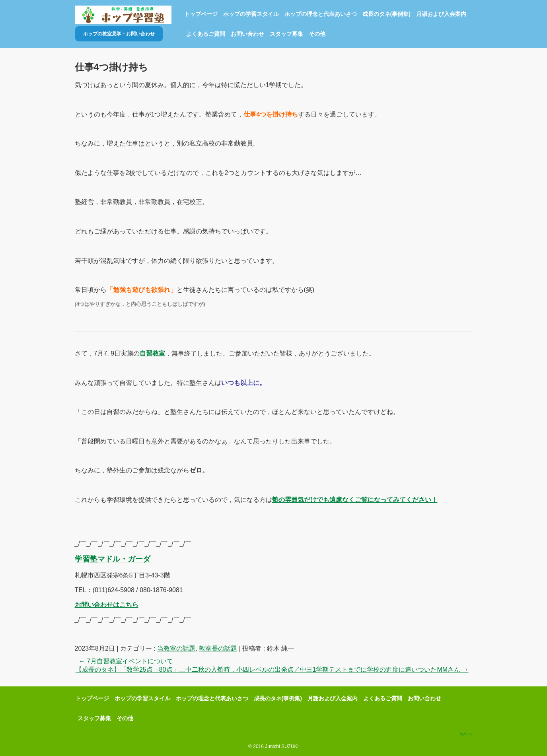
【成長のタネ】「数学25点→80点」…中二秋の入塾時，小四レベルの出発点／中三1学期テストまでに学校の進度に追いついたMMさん (272, 670)
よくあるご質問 (206, 34)
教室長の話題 (218, 648)
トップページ (201, 14)
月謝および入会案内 (441, 14)
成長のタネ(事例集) (386, 14)
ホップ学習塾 (123, 15)
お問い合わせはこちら (107, 605)
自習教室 (152, 353)
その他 (317, 34)
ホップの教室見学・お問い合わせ (119, 34)
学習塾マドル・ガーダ (113, 559)
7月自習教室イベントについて (126, 661)
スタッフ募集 (286, 34)
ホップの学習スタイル (251, 14)
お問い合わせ (247, 34)
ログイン (466, 734)
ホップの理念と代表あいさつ (321, 14)
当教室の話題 (176, 648)
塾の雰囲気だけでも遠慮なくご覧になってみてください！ (355, 500)
